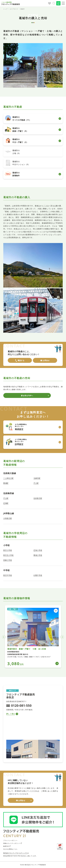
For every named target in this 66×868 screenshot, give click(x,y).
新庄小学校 (8, 550)
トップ (5, 9)
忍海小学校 (38, 550)
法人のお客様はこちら (10, 849)
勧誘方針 (7, 846)
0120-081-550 (21, 706)
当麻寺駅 (37, 478)
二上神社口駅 (8, 478)
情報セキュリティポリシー (13, 843)
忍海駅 (6, 503)
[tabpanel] (33, 637)
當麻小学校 (8, 560)
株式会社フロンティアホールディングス (15, 853)
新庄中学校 (8, 575)
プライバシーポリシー (10, 840)
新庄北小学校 (8, 555)
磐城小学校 (38, 555)
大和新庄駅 (8, 518)
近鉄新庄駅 (38, 498)
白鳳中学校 (38, 575)
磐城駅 (6, 483)
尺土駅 (36, 483)
